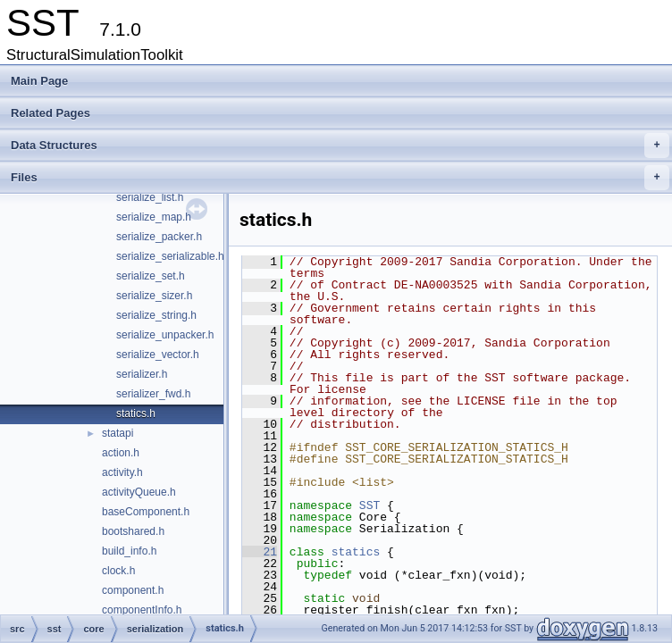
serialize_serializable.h (170, 256)
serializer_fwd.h (153, 394)
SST (370, 505)
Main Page (39, 81)
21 (260, 552)
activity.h (122, 472)
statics (356, 552)
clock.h (118, 571)
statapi (118, 433)
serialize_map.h (154, 217)
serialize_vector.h (158, 355)
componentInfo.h (142, 610)
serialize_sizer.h (154, 296)
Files (340, 178)
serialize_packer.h (159, 237)
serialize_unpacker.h (165, 335)
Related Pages (50, 113)
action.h (121, 453)
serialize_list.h (150, 197)
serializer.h (142, 374)
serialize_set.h (151, 276)
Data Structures (340, 146)
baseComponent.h (146, 512)
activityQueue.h (139, 492)
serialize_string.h (156, 315)
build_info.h (129, 551)
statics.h (136, 413)
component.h (133, 590)
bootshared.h (133, 531)
